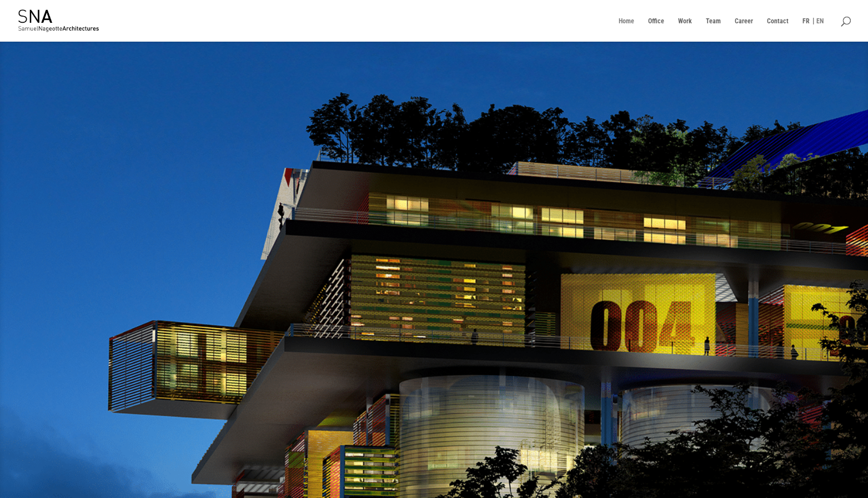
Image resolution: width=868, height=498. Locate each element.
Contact (778, 21)
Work (685, 21)
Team (713, 21)
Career (744, 21)
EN (820, 21)
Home (626, 21)
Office (656, 21)
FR (806, 21)
